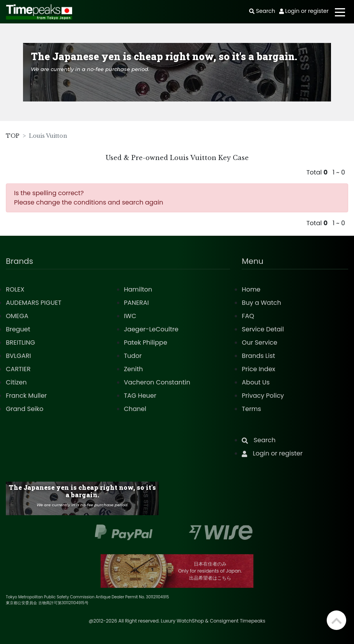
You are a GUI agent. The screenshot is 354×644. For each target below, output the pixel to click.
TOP (13, 136)
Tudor (133, 356)
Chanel (135, 409)
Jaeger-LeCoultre (151, 329)
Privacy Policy (263, 396)
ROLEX (15, 289)
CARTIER (18, 369)
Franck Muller (26, 396)
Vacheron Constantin (157, 382)
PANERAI (136, 303)
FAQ (248, 316)
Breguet (18, 329)
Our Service (259, 342)
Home (251, 289)
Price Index (258, 369)
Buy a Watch (261, 303)
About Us (256, 382)
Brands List (258, 356)
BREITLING (20, 342)
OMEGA (17, 316)
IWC (130, 316)
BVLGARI (18, 356)
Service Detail (263, 329)
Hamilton (138, 289)
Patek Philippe (146, 342)
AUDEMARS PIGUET (34, 303)
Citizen (16, 382)
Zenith (134, 369)
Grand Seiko (25, 409)
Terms (251, 409)
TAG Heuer (140, 396)
